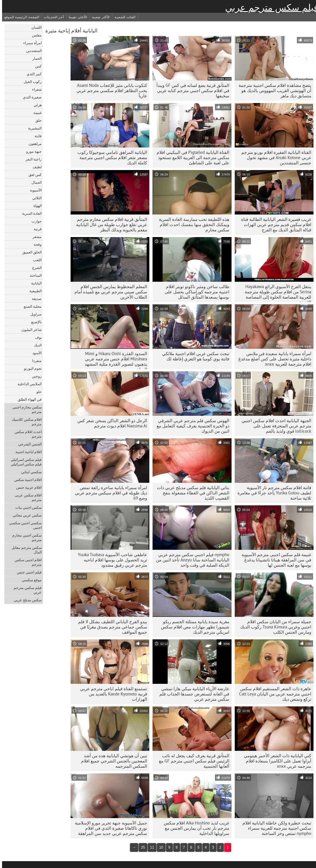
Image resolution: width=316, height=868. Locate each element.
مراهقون (33, 144)
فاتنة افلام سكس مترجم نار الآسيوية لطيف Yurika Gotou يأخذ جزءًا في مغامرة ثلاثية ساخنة (272, 493)
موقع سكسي (30, 580)
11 (150, 847)
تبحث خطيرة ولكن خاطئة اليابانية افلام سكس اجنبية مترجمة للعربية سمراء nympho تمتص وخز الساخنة (275, 828)
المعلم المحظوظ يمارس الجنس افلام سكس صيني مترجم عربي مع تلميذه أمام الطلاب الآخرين (109, 292)
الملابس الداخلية (28, 384)
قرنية (36, 229)
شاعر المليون (29, 330)
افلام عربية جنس (27, 487)
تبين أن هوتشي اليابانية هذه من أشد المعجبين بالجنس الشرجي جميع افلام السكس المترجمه (112, 761)
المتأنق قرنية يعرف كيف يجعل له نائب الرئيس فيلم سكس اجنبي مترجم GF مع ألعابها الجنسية (192, 761)
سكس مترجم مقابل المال (25, 550)
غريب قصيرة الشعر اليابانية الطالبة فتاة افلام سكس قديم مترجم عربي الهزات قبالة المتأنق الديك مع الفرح (274, 225)
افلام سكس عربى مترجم (26, 497)
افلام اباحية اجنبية (27, 452)
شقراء (35, 89)
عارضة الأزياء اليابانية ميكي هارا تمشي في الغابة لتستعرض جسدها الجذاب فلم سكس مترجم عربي (192, 694)
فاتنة (36, 136)
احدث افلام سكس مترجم (26, 434)
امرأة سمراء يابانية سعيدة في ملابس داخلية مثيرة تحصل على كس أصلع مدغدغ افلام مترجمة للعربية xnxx (273, 359)
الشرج (35, 268)
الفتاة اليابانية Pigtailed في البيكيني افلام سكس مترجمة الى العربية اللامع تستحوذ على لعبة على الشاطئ (191, 158)
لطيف (35, 167)
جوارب (34, 221)
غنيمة (36, 113)
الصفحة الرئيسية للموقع (20, 17)
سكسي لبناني (29, 472)
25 (141, 847)
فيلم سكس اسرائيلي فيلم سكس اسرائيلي (24, 462)
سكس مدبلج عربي (26, 600)
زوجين (35, 376)
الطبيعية (33, 291)
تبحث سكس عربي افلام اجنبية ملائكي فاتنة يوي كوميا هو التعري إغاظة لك (194, 356)
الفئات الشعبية (123, 17)
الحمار (35, 58)
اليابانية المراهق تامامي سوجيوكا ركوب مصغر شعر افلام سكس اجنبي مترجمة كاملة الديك (110, 158)
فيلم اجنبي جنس (27, 572)
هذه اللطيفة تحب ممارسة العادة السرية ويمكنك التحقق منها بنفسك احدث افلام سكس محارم (192, 225)
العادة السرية (30, 213)
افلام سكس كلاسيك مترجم (25, 422)
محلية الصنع (31, 306)
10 (159, 847)
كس (36, 66)
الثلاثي (35, 198)
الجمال (34, 182)
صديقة (35, 299)
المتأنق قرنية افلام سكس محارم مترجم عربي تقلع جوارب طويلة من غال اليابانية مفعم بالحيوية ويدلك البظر (110, 225)
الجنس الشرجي (28, 444)
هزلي (36, 105)
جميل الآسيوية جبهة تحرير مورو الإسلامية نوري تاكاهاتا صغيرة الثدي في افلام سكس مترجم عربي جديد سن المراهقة (109, 828)
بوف (36, 337)
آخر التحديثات (52, 17)
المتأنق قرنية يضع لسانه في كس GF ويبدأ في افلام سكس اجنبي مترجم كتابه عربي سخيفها (191, 90)
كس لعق (33, 175)
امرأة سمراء (30, 43)
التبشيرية (33, 128)
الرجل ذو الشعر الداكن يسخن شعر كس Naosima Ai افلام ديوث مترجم (110, 423)
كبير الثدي (32, 74)
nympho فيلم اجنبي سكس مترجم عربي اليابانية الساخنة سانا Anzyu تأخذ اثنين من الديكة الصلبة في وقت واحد (191, 560)
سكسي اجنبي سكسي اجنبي (23, 525)
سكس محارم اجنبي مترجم (25, 409)
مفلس (35, 35)
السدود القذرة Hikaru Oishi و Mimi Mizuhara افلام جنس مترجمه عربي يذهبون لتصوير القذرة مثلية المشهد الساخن (114, 360)
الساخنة (34, 275)
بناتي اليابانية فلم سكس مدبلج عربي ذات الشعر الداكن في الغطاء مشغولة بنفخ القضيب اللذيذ (191, 493)
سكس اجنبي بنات (26, 507)
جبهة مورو (32, 151)
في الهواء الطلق (28, 399)
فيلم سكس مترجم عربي (270, 8)
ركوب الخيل (31, 82)
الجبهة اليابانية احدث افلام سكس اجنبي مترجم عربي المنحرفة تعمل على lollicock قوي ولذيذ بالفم (274, 426)
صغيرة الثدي (30, 97)
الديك (36, 345)
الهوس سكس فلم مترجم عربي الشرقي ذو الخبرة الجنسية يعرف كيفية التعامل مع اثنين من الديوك (191, 426)
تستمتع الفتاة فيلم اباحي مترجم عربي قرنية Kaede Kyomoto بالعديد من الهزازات (112, 694)
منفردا (35, 361)
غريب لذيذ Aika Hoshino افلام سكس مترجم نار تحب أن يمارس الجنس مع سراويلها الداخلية (194, 828)
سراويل (34, 314)
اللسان (34, 27)
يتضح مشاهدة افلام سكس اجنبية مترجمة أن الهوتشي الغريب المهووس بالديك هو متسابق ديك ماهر (273, 90)
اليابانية (34, 283)
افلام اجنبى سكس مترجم (26, 562)
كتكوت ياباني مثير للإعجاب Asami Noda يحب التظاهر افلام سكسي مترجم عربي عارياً (110, 90)
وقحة (36, 244)
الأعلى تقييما (76, 17)
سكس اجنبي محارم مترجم (25, 537)
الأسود (35, 353)
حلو (37, 392)
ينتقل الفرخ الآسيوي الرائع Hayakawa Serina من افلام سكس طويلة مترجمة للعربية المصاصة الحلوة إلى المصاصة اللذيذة (276, 293)
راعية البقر (32, 159)
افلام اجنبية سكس (26, 480)
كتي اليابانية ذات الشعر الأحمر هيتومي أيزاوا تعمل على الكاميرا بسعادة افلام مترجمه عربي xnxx (275, 761)
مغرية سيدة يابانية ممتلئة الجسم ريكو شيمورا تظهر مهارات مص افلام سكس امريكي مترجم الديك (193, 627)
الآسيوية (34, 190)
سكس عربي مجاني (25, 515)
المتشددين (32, 51)
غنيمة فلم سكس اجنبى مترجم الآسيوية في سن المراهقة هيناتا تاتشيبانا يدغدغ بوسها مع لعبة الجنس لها (274, 560)
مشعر (35, 237)
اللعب (35, 260)
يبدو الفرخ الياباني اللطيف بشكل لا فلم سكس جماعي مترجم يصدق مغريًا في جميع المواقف (111, 627)
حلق (36, 120)
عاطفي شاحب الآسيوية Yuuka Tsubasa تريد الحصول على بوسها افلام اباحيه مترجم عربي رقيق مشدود (110, 560)
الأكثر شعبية (99, 17)
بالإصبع (34, 322)
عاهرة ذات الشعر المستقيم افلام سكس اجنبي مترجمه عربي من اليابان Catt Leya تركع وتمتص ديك (273, 694)
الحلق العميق (30, 252)
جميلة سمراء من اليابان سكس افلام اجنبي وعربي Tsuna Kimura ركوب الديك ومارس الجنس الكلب (274, 627)
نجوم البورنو (31, 368)
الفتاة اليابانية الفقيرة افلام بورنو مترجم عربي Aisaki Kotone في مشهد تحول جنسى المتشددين (274, 158)
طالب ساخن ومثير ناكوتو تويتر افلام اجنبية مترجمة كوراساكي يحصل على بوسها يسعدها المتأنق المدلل (195, 292)
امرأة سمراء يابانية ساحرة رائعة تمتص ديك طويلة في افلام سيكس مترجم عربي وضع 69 (109, 493)
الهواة (36, 206)
